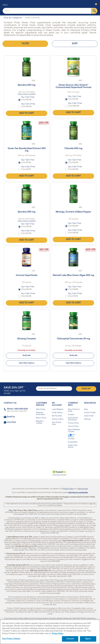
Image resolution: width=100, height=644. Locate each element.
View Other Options (27, 363)
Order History (57, 413)
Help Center (41, 409)
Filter (25, 44)
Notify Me (27, 356)
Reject (88, 639)
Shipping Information (41, 414)
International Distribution (73, 419)
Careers (71, 415)
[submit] (94, 11)
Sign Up (86, 389)
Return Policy (41, 418)
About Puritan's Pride (74, 410)
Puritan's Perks (58, 419)
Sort (75, 44)
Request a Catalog (40, 422)
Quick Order (89, 416)
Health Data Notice (73, 446)
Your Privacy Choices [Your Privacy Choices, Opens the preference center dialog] (11, 639)
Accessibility (73, 442)
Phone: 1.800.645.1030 (17, 409)
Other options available (27, 94)
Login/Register (58, 409)
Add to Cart (27, 113)
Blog (86, 409)
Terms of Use (83, 489)
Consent (70, 639)
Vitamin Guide (90, 413)
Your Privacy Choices (72, 437)
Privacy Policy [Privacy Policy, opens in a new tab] (58, 634)
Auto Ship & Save (57, 423)
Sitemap (87, 419)
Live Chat (11, 422)
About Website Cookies (74, 431)
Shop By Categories (13, 18)
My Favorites (57, 416)
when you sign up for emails (15, 391)
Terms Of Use (73, 426)
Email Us (11, 417)
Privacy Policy (73, 423)
